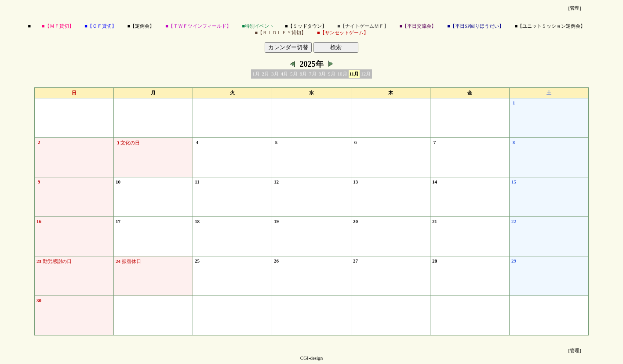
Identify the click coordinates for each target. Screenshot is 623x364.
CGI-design (311, 358)
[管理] (575, 8)
